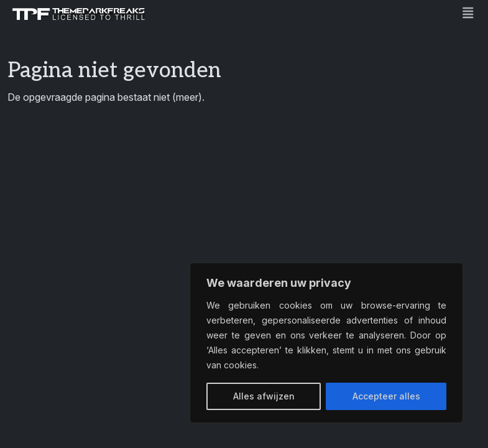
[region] (326, 343)
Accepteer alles (386, 396)
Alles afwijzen (264, 396)
